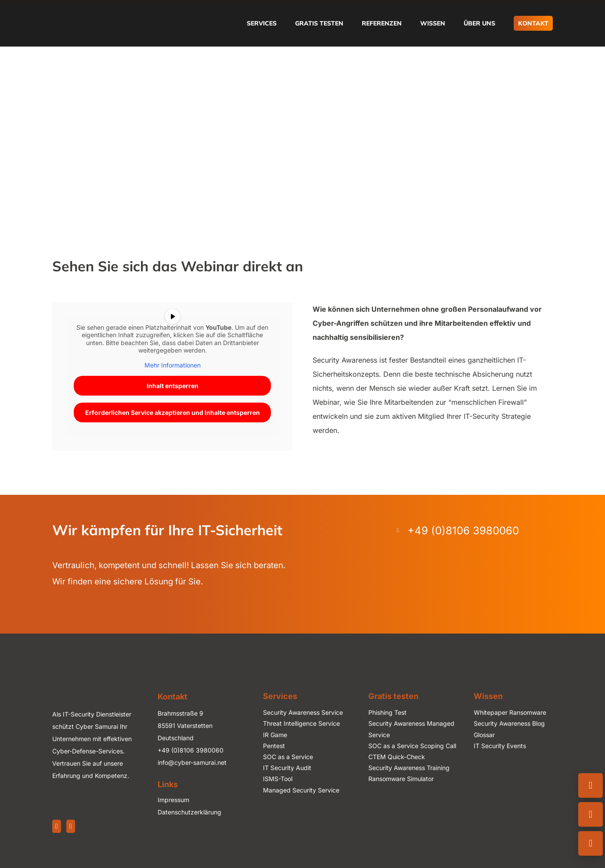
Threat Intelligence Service (301, 723)
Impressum (173, 800)
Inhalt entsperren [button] (173, 386)
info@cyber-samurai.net (192, 762)
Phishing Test (387, 712)
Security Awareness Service (303, 712)
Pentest (274, 746)
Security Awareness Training (409, 768)
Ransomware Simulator (401, 779)
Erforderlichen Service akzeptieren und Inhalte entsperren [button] (173, 412)
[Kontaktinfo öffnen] (591, 785)
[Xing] (71, 826)
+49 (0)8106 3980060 (191, 750)
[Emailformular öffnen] (591, 814)
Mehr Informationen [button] (173, 365)
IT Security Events (500, 746)
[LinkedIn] (57, 826)
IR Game (275, 735)
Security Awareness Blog (509, 723)
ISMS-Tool (278, 779)
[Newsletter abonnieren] (591, 843)
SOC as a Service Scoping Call (412, 746)
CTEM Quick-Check (397, 757)
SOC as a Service (288, 757)
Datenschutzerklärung (189, 812)
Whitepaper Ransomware (510, 712)
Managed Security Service (301, 790)
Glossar (484, 735)
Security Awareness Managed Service (411, 729)
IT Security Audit (287, 768)
